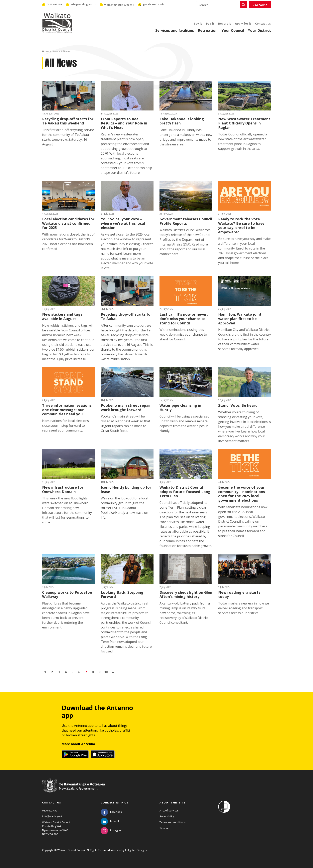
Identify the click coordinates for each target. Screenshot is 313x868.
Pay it (210, 23)
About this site (172, 802)
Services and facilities (175, 30)
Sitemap (164, 828)
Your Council (233, 30)
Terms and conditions (173, 822)
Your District (259, 30)
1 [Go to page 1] (45, 672)
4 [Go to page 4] (66, 672)
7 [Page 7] (86, 672)
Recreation (208, 30)
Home (46, 51)
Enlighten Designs (136, 850)
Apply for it (243, 23)
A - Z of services (169, 810)
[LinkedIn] (111, 821)
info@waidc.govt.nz (54, 816)
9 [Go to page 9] (100, 672)
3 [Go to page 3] (59, 672)
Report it (225, 23)
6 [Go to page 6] (79, 672)
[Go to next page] (113, 672)
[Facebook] (111, 812)
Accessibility (167, 816)
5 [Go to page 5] (72, 672)
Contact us (263, 23)
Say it (198, 23)
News (55, 51)
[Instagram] (112, 830)
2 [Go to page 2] (52, 672)
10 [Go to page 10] (106, 672)
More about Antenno (78, 744)
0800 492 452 (50, 810)
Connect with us (115, 802)
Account (260, 5)
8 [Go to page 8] (93, 672)
